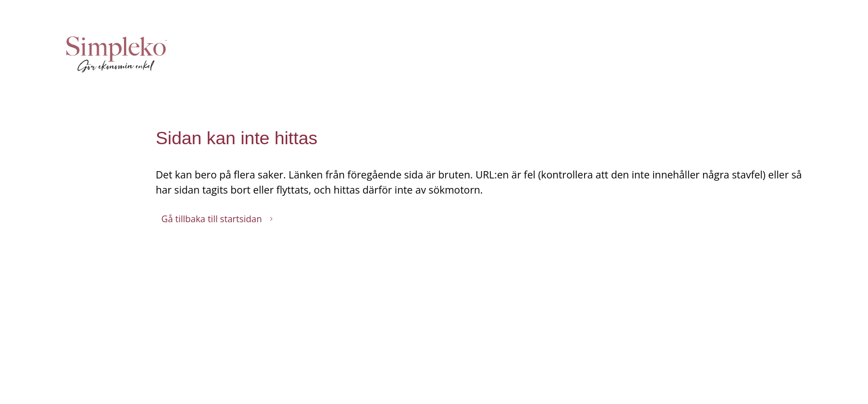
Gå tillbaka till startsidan (217, 219)
